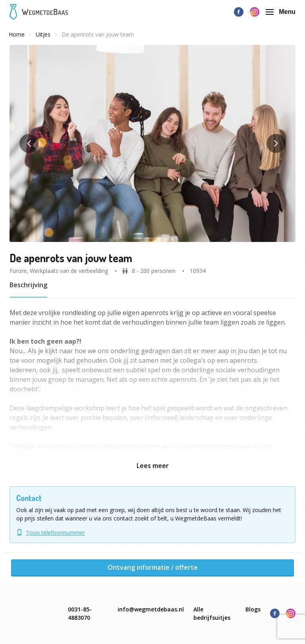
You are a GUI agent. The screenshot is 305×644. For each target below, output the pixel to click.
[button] (152, 143)
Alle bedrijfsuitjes (212, 613)
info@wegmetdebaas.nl (151, 609)
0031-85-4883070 (80, 613)
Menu (281, 12)
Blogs (253, 609)
